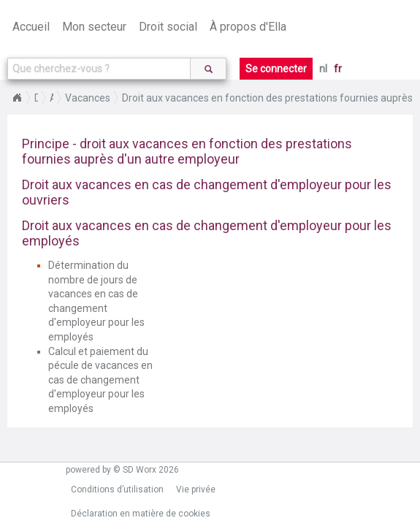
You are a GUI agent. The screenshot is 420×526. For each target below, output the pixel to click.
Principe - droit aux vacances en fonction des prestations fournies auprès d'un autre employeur (187, 151)
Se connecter (276, 69)
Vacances (88, 98)
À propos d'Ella (248, 27)
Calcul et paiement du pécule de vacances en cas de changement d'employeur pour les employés (100, 380)
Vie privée (196, 489)
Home (17, 98)
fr (338, 69)
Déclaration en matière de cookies (141, 514)
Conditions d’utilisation (117, 489)
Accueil (31, 27)
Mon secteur (94, 27)
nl (323, 69)
